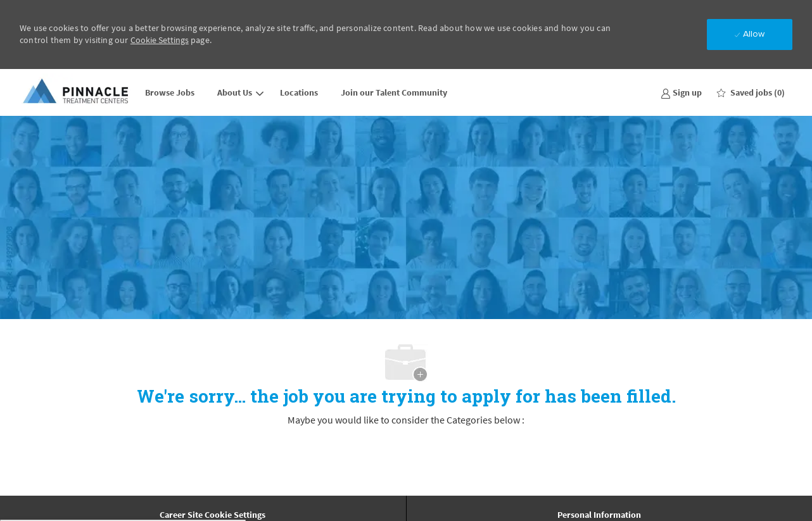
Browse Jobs (170, 92)
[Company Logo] (77, 92)
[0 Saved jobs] (751, 92)
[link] (681, 92)
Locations (299, 92)
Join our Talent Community (394, 92)
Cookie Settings (160, 40)
